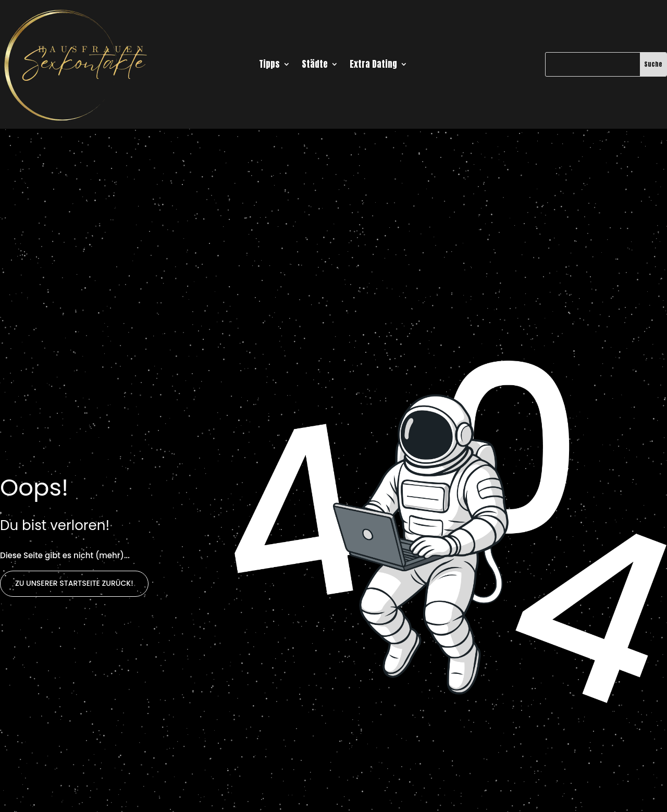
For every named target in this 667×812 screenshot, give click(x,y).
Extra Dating (373, 66)
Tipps (269, 66)
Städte (315, 66)
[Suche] (592, 64)
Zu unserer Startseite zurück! (74, 583)
